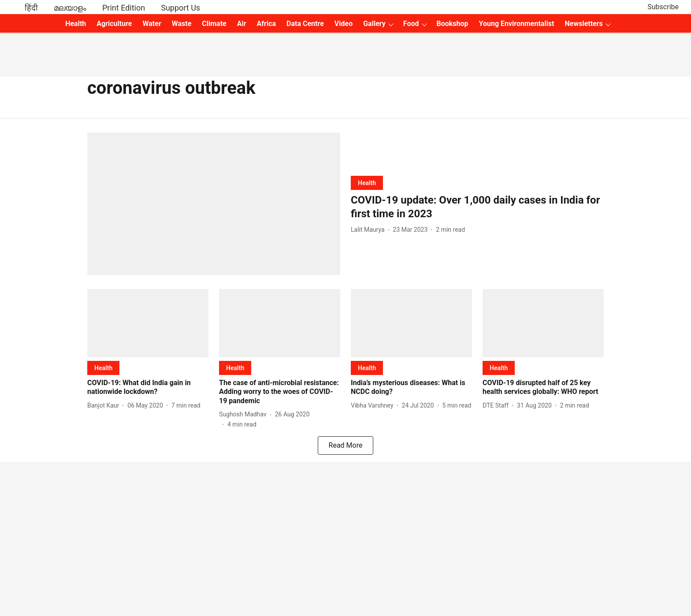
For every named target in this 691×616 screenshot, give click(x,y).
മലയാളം (70, 8)
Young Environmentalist (517, 24)
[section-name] (367, 183)
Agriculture (114, 24)
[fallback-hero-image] (214, 204)
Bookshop (453, 24)
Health (76, 24)
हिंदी (31, 8)
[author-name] (370, 230)
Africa (266, 24)
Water (152, 24)
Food (411, 24)
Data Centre (305, 24)
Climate (214, 24)
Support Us (180, 8)
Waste (182, 24)
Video (344, 24)
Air (242, 24)
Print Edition (124, 8)
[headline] (477, 207)
